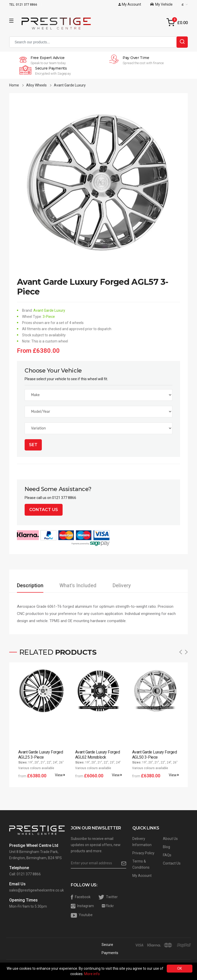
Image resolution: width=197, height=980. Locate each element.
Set (33, 445)
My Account (142, 876)
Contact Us (44, 510)
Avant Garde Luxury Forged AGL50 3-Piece (154, 755)
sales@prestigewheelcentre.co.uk (37, 890)
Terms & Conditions (141, 864)
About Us (170, 839)
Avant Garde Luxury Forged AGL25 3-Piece (41, 755)
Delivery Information (142, 842)
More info (92, 974)
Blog (166, 847)
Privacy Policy (143, 853)
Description (30, 585)
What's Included (78, 585)
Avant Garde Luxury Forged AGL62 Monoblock (97, 755)
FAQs (167, 855)
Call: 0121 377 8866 (25, 874)
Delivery (122, 585)
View (60, 775)
